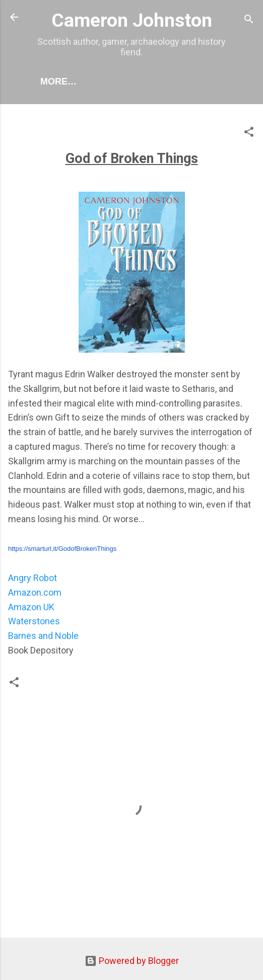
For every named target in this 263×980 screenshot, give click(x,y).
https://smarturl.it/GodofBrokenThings (62, 549)
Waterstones (34, 621)
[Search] (249, 20)
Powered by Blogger (132, 961)
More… (58, 81)
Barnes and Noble (43, 636)
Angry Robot (32, 578)
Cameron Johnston (132, 20)
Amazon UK (31, 607)
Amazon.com (35, 592)
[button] (249, 133)
